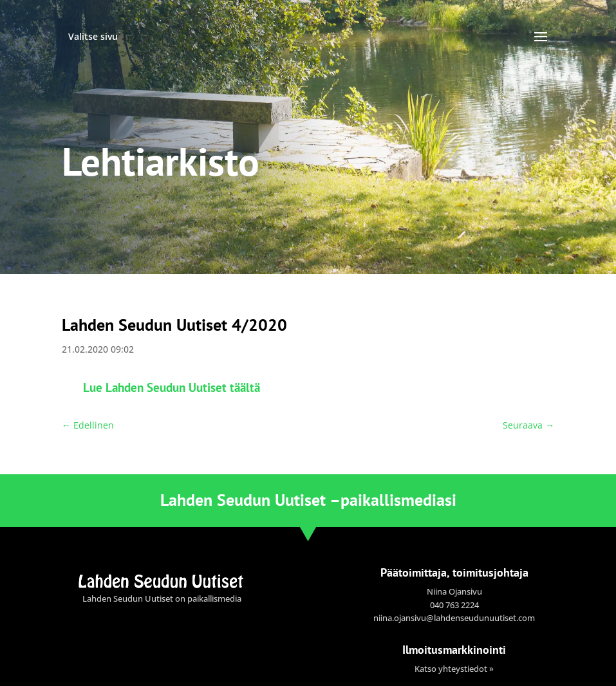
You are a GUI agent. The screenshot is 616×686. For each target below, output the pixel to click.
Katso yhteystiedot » (454, 669)
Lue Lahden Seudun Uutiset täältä (172, 387)
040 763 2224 (454, 605)
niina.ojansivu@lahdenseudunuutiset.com (454, 618)
